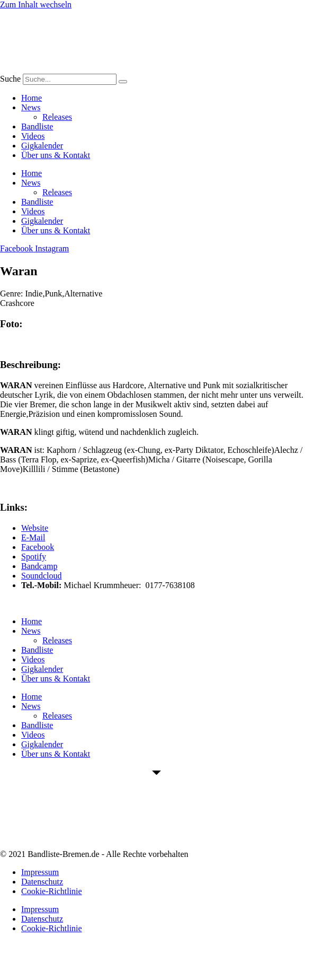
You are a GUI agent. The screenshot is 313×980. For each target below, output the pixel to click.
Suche (10, 79)
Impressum (40, 872)
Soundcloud (41, 576)
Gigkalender (42, 146)
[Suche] (123, 82)
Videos (33, 136)
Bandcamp (39, 566)
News (31, 107)
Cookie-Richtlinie (52, 891)
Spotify (34, 557)
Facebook (38, 547)
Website (35, 528)
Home (32, 98)
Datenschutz (42, 882)
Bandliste (37, 126)
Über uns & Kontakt (56, 155)
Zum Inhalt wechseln (36, 5)
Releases (57, 117)
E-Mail (33, 537)
